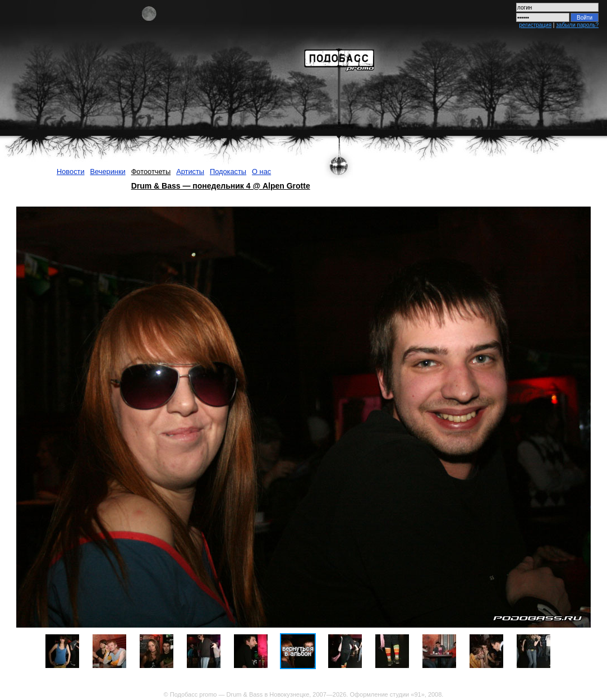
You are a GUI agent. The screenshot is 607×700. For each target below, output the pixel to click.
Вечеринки (108, 171)
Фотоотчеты (151, 171)
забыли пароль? (577, 25)
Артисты (190, 171)
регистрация (535, 25)
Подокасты (228, 171)
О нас (261, 171)
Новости (71, 171)
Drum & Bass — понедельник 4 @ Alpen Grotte (221, 186)
